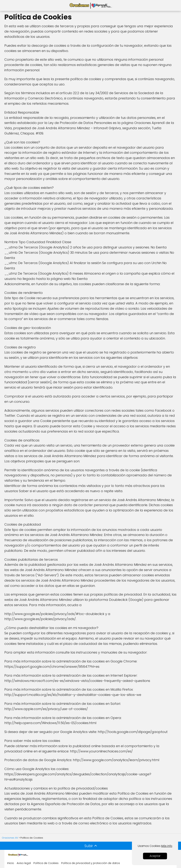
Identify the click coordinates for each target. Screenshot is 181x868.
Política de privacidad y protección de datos (91, 863)
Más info (167, 846)
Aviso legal (24, 863)
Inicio (11, 863)
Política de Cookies (46, 863)
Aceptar (155, 856)
